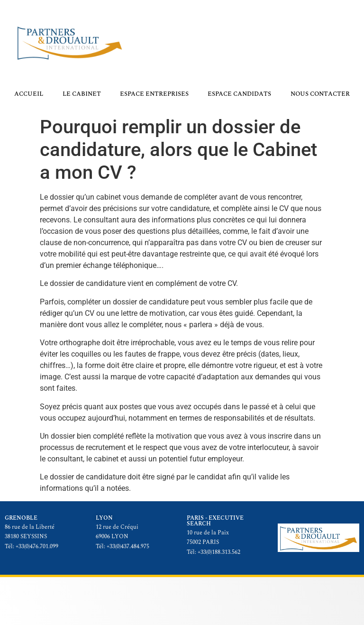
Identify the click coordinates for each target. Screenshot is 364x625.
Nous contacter (320, 94)
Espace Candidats (239, 94)
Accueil (29, 94)
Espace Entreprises (154, 94)
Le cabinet (82, 94)
